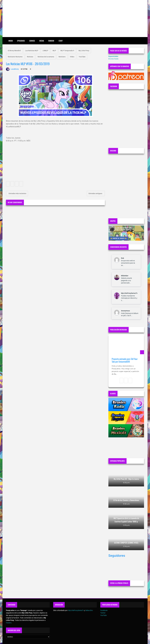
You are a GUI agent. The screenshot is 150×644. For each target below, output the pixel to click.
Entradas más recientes (17, 193)
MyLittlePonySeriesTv (129, 293)
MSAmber (125, 276)
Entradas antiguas (96, 193)
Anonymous (125, 311)
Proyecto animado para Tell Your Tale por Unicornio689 (125, 360)
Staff (61, 41)
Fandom (51, 41)
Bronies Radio (113, 59)
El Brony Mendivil (14, 51)
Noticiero (62, 57)
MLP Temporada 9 (67, 51)
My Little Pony (84, 51)
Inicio (11, 41)
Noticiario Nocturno (15, 57)
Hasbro (9, 623)
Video (72, 57)
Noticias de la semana (46, 57)
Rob (123, 258)
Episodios (21, 41)
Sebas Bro (89, 610)
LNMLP (45, 51)
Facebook (104, 610)
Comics (32, 41)
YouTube (82, 57)
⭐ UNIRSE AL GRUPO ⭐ (119, 238)
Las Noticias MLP (32, 51)
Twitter (103, 613)
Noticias (30, 57)
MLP (54, 51)
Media (42, 41)
